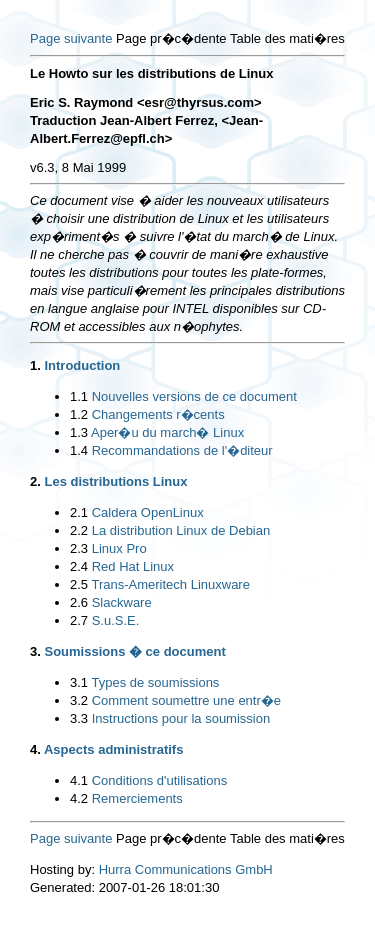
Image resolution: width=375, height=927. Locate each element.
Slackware (122, 602)
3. (35, 651)
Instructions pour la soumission (181, 718)
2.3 (79, 548)
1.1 (79, 396)
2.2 (79, 530)
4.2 (79, 798)
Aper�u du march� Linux (167, 432)
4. (35, 749)
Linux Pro (119, 548)
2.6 (79, 602)
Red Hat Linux (133, 566)
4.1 (79, 780)
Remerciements (137, 798)
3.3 (79, 718)
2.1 (79, 512)
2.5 (79, 584)
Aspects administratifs (113, 749)
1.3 (79, 432)
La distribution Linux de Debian (181, 530)
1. (35, 365)
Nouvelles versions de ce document (194, 396)
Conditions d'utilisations (159, 780)
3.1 (79, 682)
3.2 (79, 700)
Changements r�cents (158, 414)
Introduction (82, 365)
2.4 (79, 566)
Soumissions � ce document (134, 651)
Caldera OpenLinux (148, 512)
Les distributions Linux (115, 481)
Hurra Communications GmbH (186, 869)
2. (35, 481)
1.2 (79, 414)
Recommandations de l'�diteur (182, 450)
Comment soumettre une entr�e (186, 700)
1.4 (79, 450)
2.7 (79, 620)
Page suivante (71, 38)
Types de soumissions (155, 682)
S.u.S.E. (116, 620)
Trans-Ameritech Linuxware (170, 584)
